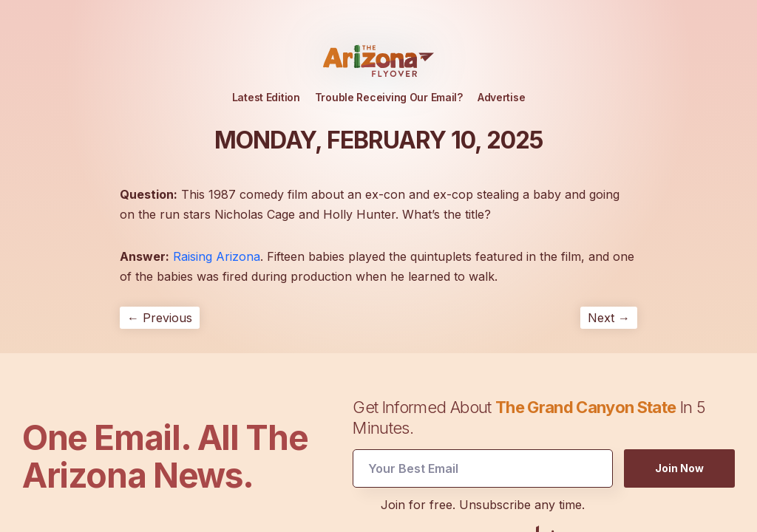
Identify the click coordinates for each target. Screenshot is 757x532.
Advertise (501, 97)
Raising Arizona (217, 256)
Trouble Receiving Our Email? (389, 97)
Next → (609, 318)
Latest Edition (266, 97)
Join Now (679, 468)
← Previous (160, 318)
